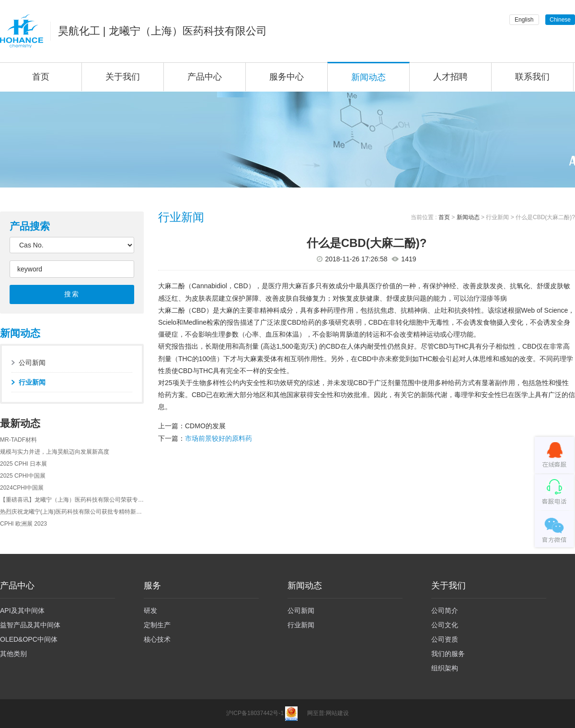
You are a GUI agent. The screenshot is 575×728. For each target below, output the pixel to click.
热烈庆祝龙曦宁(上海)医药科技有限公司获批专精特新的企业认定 (72, 512)
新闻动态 (368, 77)
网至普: (316, 714)
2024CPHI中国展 (22, 488)
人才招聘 (450, 77)
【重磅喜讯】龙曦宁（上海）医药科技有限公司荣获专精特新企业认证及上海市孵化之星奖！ (72, 500)
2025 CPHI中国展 (23, 476)
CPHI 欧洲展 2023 (23, 524)
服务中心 (287, 77)
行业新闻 (32, 382)
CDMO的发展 (205, 426)
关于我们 (123, 77)
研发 (150, 611)
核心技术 (157, 639)
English (524, 20)
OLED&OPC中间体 (29, 639)
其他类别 (13, 654)
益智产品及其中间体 (30, 625)
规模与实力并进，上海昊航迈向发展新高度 (55, 452)
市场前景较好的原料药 (218, 438)
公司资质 (445, 639)
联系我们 (532, 77)
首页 (444, 217)
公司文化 (445, 625)
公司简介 (445, 611)
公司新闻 (32, 363)
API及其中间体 (22, 611)
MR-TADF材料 (18, 440)
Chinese (560, 20)
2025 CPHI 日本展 (23, 464)
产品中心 (205, 77)
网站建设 (337, 714)
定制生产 (157, 625)
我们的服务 (448, 654)
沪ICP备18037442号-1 (255, 714)
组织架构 (445, 668)
